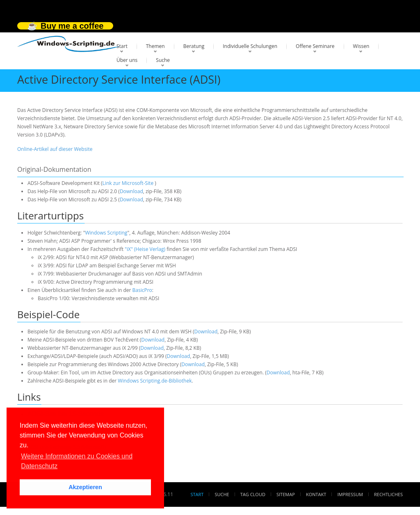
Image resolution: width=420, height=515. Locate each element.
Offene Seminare (315, 46)
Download (131, 191)
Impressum (350, 494)
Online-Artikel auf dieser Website (55, 149)
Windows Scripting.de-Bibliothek (155, 381)
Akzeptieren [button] (85, 487)
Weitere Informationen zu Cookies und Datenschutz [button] (77, 461)
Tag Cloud (253, 494)
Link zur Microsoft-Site (128, 183)
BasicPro (142, 290)
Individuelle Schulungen (250, 46)
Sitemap (286, 494)
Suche (163, 60)
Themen (155, 46)
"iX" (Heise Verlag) (145, 249)
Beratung (194, 46)
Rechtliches (388, 494)
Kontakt (316, 494)
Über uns (127, 60)
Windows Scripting (106, 233)
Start (122, 46)
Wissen (361, 46)
